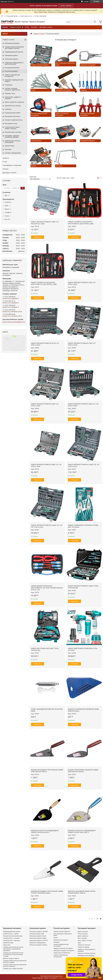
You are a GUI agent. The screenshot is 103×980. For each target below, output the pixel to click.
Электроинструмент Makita (38, 938)
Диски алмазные (83, 936)
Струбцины (9, 85)
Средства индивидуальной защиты (14, 81)
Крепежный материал (12, 43)
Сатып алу (38, 237)
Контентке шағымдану (64, 978)
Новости (6, 158)
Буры (79, 943)
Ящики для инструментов (62, 953)
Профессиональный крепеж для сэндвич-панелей (14, 48)
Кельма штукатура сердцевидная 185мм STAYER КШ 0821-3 (45, 831)
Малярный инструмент (61, 940)
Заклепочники (9, 146)
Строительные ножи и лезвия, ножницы (12, 128)
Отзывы (6, 169)
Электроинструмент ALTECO (39, 940)
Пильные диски (83, 934)
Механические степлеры (13, 132)
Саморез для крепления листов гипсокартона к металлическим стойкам (13, 954)
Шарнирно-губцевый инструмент (64, 951)
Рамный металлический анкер (13, 936)
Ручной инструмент (11, 71)
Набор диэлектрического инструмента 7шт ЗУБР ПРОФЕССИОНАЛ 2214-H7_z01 (47, 588)
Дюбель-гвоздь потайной (11, 958)
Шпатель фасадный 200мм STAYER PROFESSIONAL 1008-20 (82, 892)
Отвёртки (57, 942)
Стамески (8, 109)
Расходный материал (12, 68)
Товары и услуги (15, 27)
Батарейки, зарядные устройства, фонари (12, 136)
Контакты (34, 27)
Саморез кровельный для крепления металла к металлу (15, 965)
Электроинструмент (12, 59)
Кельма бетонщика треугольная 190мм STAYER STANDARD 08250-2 (47, 892)
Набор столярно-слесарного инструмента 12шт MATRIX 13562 (44, 283)
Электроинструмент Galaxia (38, 945)
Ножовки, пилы (10, 93)
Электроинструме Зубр (37, 934)
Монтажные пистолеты (13, 116)
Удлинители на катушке (13, 106)
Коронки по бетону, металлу (87, 953)
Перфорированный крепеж (14, 52)
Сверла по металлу (84, 945)
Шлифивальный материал (86, 955)
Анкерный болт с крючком (11, 940)
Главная (5, 27)
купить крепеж (66, 6)
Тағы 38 (7, 219)
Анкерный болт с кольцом (11, 938)
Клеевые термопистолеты (14, 120)
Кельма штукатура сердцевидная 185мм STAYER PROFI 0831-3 (82, 831)
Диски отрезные (83, 932)
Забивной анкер (8, 943)
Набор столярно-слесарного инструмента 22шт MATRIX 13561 (81, 223)
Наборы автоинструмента (62, 932)
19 (97, 919)
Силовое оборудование (13, 153)
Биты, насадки (82, 938)
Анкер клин (7, 945)
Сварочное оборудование (38, 943)
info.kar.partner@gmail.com (16, 322)
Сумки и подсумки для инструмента (12, 76)
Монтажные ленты (11, 124)
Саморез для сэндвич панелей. (13, 968)
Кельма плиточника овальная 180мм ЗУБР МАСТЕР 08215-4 (83, 771)
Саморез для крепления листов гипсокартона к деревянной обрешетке (13, 949)
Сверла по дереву (84, 947)
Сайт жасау (4, 1)
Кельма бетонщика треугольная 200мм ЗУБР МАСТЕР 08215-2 (47, 771)
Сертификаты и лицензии (12, 165)
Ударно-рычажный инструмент (63, 948)
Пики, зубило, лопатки (85, 940)
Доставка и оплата (46, 27)
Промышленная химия (12, 113)
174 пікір (86, 1)
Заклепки (8, 149)
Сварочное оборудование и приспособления (14, 63)
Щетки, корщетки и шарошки (14, 102)
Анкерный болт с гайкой (11, 934)
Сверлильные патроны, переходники (13, 141)
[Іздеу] (95, 22)
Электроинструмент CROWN (39, 932)
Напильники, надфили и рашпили (13, 98)
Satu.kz (61, 976)
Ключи (56, 938)
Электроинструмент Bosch (38, 936)
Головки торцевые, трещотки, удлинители (12, 89)
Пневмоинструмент (11, 55)
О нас (27, 27)
